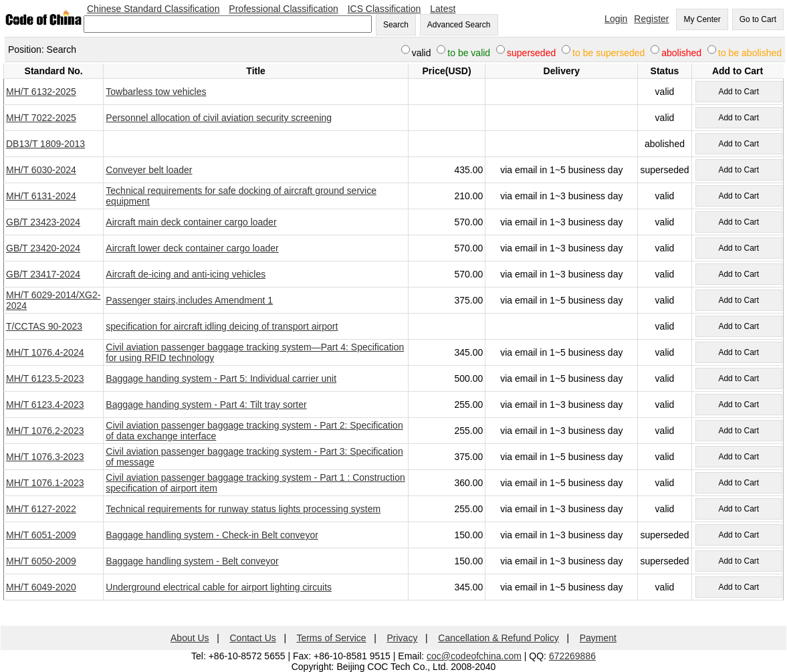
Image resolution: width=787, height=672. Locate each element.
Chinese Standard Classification (153, 9)
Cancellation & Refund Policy (498, 638)
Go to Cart (758, 19)
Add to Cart (739, 92)
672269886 (572, 656)
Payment (598, 638)
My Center (702, 19)
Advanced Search (459, 25)
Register (651, 19)
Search (396, 25)
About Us (190, 638)
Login (616, 19)
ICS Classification (384, 9)
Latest (443, 9)
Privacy (403, 638)
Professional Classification (283, 9)
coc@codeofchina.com (474, 656)
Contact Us (253, 638)
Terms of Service (331, 638)
